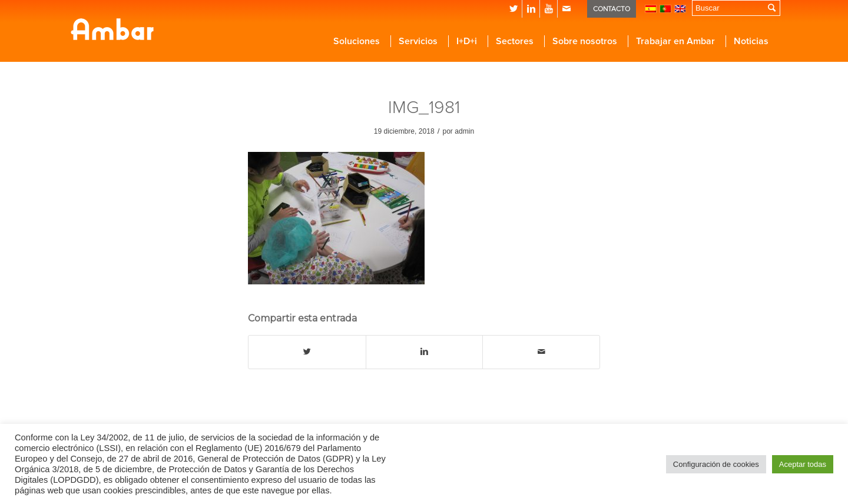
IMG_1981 (424, 107)
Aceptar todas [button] (803, 464)
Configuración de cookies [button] (716, 464)
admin (464, 131)
